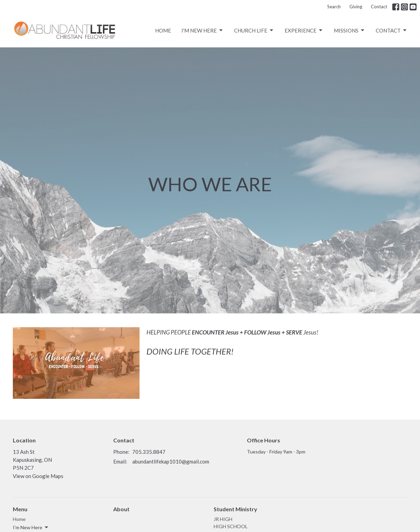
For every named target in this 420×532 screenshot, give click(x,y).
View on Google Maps (38, 476)
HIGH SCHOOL (231, 526)
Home (163, 30)
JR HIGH (223, 519)
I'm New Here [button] (31, 528)
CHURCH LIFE (254, 30)
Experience (304, 30)
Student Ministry (235, 509)
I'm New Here (203, 30)
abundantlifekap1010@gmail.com (171, 461)
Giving (356, 7)
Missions (350, 30)
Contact (379, 7)
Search (334, 7)
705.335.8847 (149, 452)
